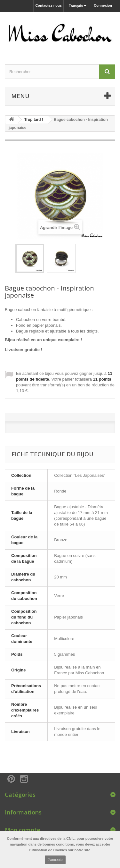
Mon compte (23, 830)
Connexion (103, 5)
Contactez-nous (48, 5)
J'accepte (55, 860)
